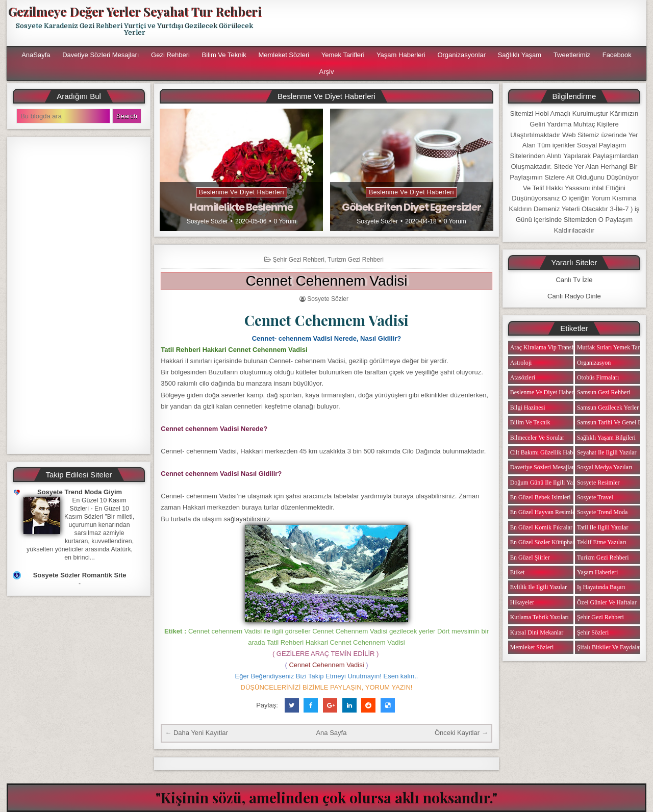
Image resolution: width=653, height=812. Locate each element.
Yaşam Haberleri (401, 55)
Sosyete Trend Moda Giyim (80, 492)
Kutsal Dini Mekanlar (537, 632)
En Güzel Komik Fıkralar (541, 527)
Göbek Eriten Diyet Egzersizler (411, 207)
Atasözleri (523, 377)
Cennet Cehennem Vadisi (326, 281)
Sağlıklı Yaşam (520, 55)
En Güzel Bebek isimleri (541, 497)
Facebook (617, 55)
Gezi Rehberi (170, 55)
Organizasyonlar (461, 55)
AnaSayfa (36, 55)
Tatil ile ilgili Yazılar (602, 527)
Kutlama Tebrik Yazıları (539, 617)
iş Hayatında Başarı (601, 587)
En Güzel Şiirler (530, 557)
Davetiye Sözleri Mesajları (101, 55)
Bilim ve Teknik (224, 55)
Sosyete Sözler (207, 221)
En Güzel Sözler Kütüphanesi (546, 542)
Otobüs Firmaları (598, 377)
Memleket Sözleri (284, 55)
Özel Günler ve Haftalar (607, 602)
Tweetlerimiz (572, 55)
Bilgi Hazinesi (528, 408)
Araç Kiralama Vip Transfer (544, 347)
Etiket (518, 572)
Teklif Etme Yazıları (602, 542)
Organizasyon (594, 363)
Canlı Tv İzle (574, 280)
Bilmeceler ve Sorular (537, 438)
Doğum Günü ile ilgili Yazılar (547, 483)
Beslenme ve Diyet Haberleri (242, 192)
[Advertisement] (458, 23)
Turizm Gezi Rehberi (356, 260)
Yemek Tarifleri (343, 55)
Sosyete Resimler (598, 483)
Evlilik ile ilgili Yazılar (538, 587)
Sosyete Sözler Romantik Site (80, 575)
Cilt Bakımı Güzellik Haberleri (548, 452)
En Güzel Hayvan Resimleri (545, 512)
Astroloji (521, 363)
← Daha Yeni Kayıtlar (196, 733)
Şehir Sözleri (593, 632)
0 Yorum (285, 221)
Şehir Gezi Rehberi (298, 260)
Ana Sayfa (331, 733)
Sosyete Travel (595, 497)
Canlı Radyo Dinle (574, 296)
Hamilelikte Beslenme (241, 207)
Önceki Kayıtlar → (461, 733)
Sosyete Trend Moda (602, 512)
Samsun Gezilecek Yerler (608, 408)
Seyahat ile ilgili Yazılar (607, 452)
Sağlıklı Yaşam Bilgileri (606, 438)
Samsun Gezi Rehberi (604, 392)
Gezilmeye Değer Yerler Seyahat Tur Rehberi (135, 11)
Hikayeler (522, 602)
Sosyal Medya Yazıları (605, 467)
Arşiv (327, 72)
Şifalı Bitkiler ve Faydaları (610, 647)
